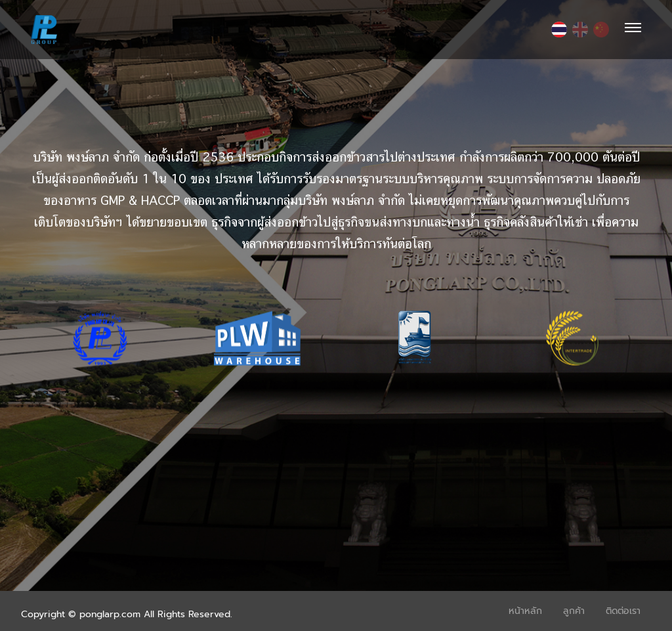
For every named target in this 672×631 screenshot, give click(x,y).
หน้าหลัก (525, 611)
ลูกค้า (574, 611)
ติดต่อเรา (623, 611)
